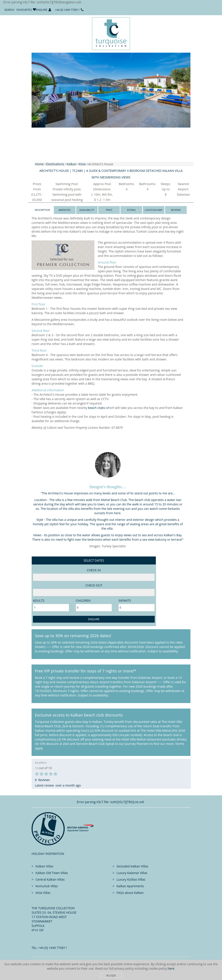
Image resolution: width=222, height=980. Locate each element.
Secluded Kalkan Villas (132, 866)
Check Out (94, 585)
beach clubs (97, 408)
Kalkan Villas (44, 866)
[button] (32, 104)
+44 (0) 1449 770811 (67, 10)
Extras (131, 210)
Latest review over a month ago (58, 785)
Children (83, 600)
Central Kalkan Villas (50, 879)
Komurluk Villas (47, 886)
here (171, 968)
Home (39, 164)
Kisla (82, 164)
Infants (125, 600)
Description (42, 210)
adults (39, 600)
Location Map (154, 210)
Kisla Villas (43, 893)
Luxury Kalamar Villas (132, 873)
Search (9, 10)
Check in (94, 570)
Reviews (176, 210)
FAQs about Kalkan (130, 893)
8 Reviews (42, 780)
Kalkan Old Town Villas (52, 873)
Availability (87, 210)
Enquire (42, 10)
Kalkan (72, 164)
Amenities (65, 210)
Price (109, 210)
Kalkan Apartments (130, 886)
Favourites (24, 10)
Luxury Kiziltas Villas (131, 879)
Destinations (55, 164)
